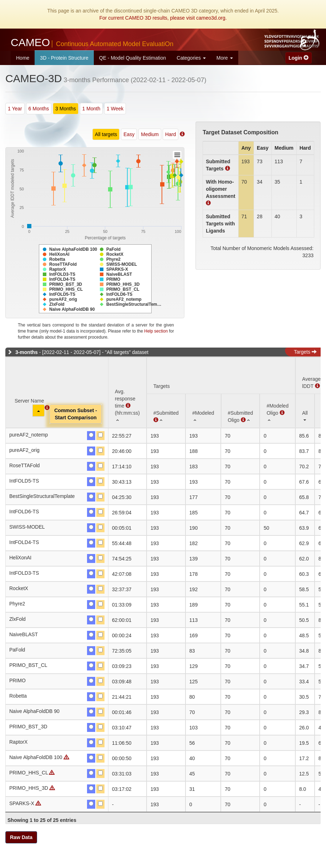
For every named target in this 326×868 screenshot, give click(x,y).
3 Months (66, 109)
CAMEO (92, 42)
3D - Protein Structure (64, 58)
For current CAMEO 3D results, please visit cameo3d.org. (163, 18)
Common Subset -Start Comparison (76, 414)
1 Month (91, 109)
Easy (129, 134)
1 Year (15, 109)
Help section (156, 331)
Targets (305, 352)
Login (299, 58)
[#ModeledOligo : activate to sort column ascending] (277, 411)
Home (23, 58)
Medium (150, 134)
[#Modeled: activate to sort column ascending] (203, 411)
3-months (27, 352)
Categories (191, 58)
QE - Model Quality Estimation (133, 58)
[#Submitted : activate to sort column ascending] (166, 411)
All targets (106, 134)
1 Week (115, 109)
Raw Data (21, 837)
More (225, 58)
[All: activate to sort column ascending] (305, 411)
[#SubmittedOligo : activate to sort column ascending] (241, 411)
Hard (170, 134)
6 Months (39, 109)
